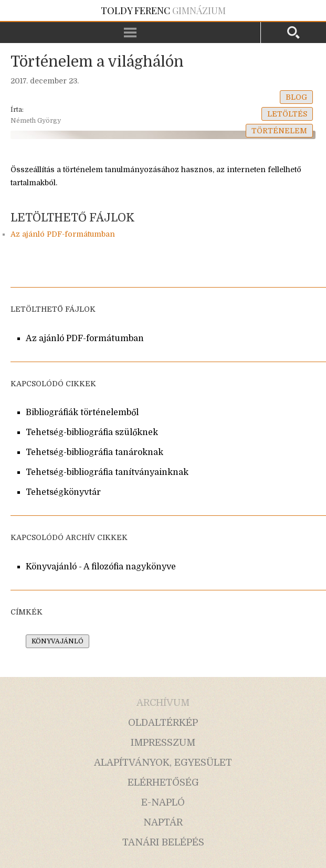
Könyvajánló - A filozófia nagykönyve (101, 567)
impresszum (163, 743)
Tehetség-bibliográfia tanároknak (94, 452)
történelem (279, 131)
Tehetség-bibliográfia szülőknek (92, 432)
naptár (163, 822)
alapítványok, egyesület (163, 763)
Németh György (36, 121)
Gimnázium (163, 10)
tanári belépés (163, 842)
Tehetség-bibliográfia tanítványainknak (107, 472)
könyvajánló (57, 641)
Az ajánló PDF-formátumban (63, 234)
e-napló (163, 802)
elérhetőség (163, 782)
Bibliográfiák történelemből (82, 412)
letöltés (287, 114)
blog (296, 97)
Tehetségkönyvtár (63, 492)
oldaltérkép (163, 723)
